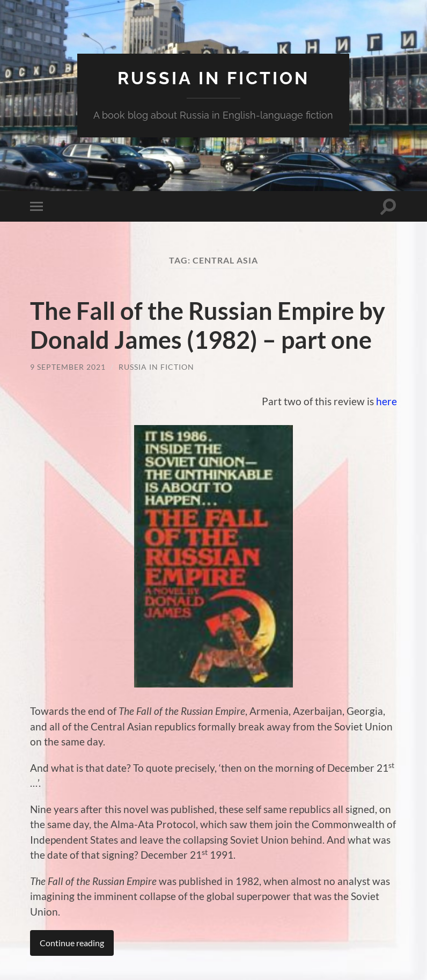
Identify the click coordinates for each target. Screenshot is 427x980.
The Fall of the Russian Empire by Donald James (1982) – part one (208, 325)
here (386, 401)
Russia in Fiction (156, 367)
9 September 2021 (68, 367)
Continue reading (72, 943)
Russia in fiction (213, 78)
